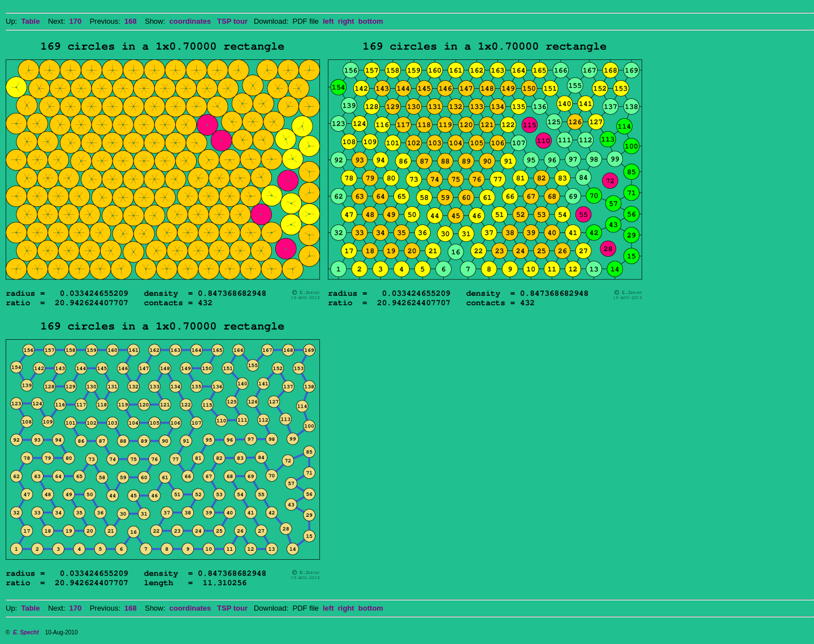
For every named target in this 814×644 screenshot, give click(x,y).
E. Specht (26, 632)
